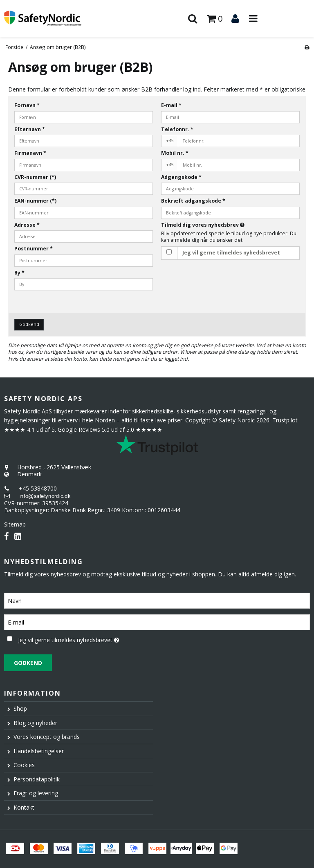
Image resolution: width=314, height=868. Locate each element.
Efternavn (30, 129)
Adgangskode (181, 177)
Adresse (27, 225)
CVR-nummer (35, 177)
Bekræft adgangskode (193, 201)
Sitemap (15, 524)
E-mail (171, 105)
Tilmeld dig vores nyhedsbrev (223, 225)
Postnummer (34, 249)
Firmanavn (30, 153)
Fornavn (27, 105)
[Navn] (157, 600)
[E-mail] (157, 621)
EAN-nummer (35, 201)
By (19, 273)
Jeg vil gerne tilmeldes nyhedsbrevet (231, 253)
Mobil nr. (175, 153)
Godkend (29, 324)
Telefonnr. (177, 129)
